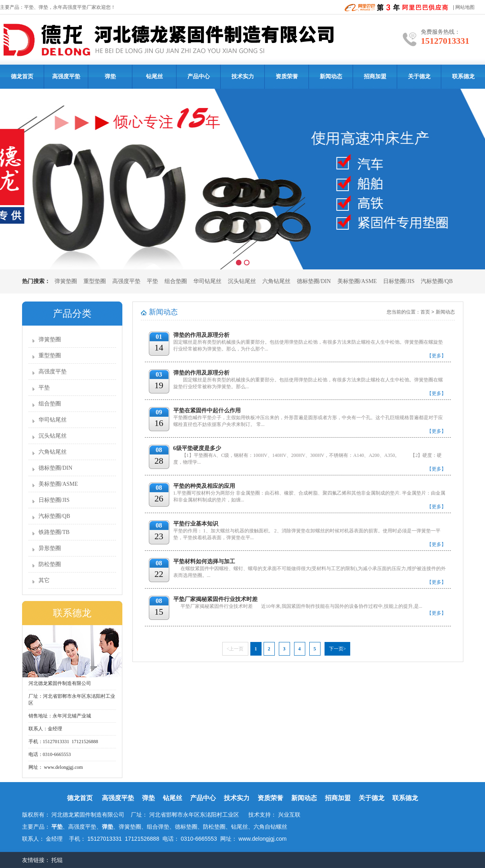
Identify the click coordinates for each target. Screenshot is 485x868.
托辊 (58, 860)
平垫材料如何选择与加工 (204, 561)
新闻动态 (331, 76)
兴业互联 (289, 815)
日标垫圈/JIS (399, 281)
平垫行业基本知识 (196, 524)
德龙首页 (22, 76)
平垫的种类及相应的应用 (204, 486)
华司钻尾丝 (207, 281)
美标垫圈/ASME (357, 281)
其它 (44, 580)
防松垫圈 (50, 564)
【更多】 (436, 356)
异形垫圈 (50, 548)
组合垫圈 (176, 281)
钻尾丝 (154, 76)
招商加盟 (375, 76)
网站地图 (465, 7)
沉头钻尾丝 (242, 281)
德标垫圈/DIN (314, 281)
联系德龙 (463, 76)
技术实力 (243, 76)
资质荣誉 (287, 76)
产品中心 (199, 76)
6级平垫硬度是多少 (197, 448)
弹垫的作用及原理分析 (201, 335)
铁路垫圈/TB (54, 532)
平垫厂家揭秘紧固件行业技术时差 (215, 599)
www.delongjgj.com (63, 767)
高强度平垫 (66, 76)
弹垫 (43, 7)
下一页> (338, 649)
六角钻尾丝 (276, 281)
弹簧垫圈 (66, 281)
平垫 (29, 7)
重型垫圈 (95, 281)
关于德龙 (419, 76)
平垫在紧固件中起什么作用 (207, 411)
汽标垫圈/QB (437, 281)
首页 (425, 312)
